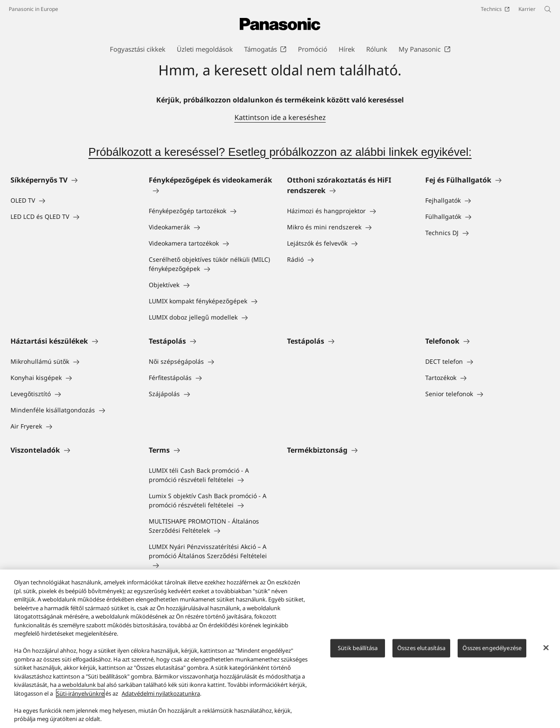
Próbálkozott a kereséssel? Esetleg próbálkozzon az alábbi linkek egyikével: (280, 152)
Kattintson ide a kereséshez (280, 117)
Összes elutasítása (421, 652)
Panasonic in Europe (33, 9)
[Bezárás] (546, 652)
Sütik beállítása (358, 652)
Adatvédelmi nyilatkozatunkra (161, 698)
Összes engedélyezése (492, 652)
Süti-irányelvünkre (80, 698)
